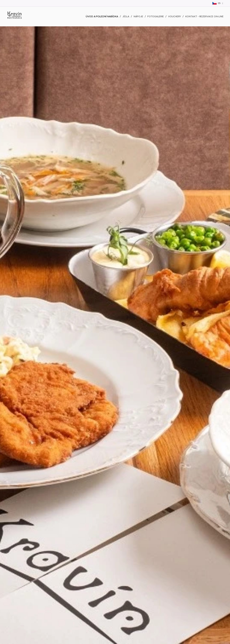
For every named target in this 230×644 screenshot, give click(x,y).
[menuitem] (102, 16)
